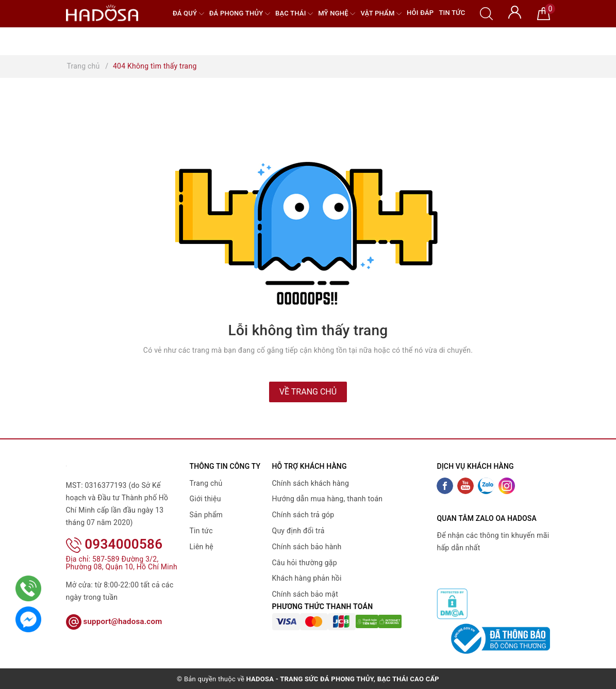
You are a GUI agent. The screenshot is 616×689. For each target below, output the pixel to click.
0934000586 (114, 544)
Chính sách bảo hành (307, 547)
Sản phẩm (206, 515)
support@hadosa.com (114, 621)
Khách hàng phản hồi (307, 578)
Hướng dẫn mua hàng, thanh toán (328, 499)
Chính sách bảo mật (305, 594)
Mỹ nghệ (337, 14)
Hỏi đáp (420, 13)
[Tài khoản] (515, 11)
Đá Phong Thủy (240, 14)
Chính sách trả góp (303, 515)
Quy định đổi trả (298, 531)
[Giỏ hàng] (544, 13)
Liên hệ (202, 547)
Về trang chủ (308, 392)
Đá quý (188, 14)
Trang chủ (206, 483)
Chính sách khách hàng (311, 483)
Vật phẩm (381, 14)
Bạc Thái (294, 14)
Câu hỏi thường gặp (305, 563)
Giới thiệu (205, 499)
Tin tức (452, 13)
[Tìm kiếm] (486, 13)
